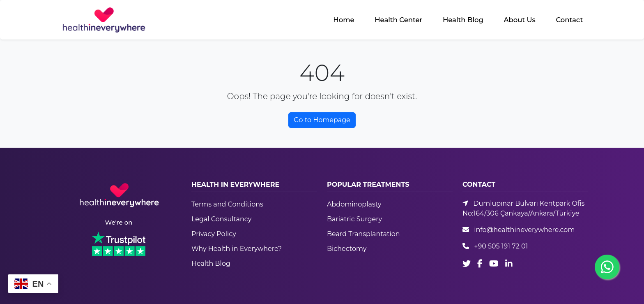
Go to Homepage (322, 120)
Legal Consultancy (221, 219)
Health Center (398, 20)
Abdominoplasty (354, 204)
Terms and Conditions (227, 204)
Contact (569, 20)
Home (344, 20)
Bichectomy (347, 249)
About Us (519, 20)
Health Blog (463, 20)
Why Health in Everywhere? (237, 249)
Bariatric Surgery (354, 219)
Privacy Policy (214, 234)
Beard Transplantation (363, 234)
